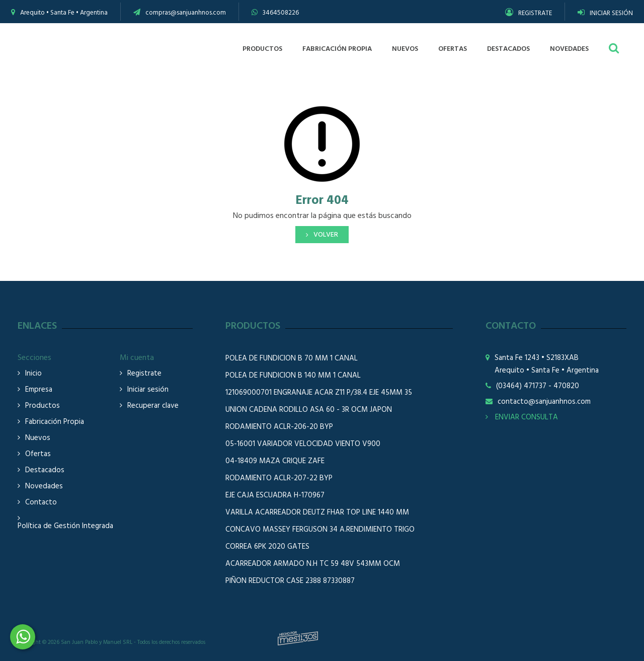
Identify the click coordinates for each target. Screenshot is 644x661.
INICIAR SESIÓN (605, 13)
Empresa (39, 390)
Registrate (144, 374)
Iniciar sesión (148, 390)
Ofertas (38, 454)
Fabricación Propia (55, 422)
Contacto (41, 503)
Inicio (33, 374)
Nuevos (38, 438)
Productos (43, 406)
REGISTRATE (529, 13)
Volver (326, 235)
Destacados (45, 470)
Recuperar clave (153, 406)
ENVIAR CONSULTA (522, 417)
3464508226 (281, 13)
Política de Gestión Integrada (65, 526)
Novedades (44, 487)
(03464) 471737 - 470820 (538, 386)
